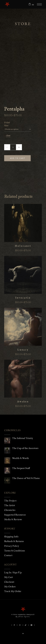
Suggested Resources (15, 515)
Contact (8, 555)
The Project (10, 501)
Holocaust (23, 246)
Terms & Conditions (15, 551)
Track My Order (13, 591)
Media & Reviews (13, 520)
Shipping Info (11, 537)
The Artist (10, 505)
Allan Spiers (24, 617)
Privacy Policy (12, 546)
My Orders (10, 587)
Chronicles (10, 510)
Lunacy (23, 350)
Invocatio (23, 298)
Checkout (9, 582)
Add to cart (18, 158)
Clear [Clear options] (8, 135)
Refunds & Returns (14, 541)
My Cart (9, 577)
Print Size (6, 124)
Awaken (23, 402)
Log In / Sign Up (13, 573)
